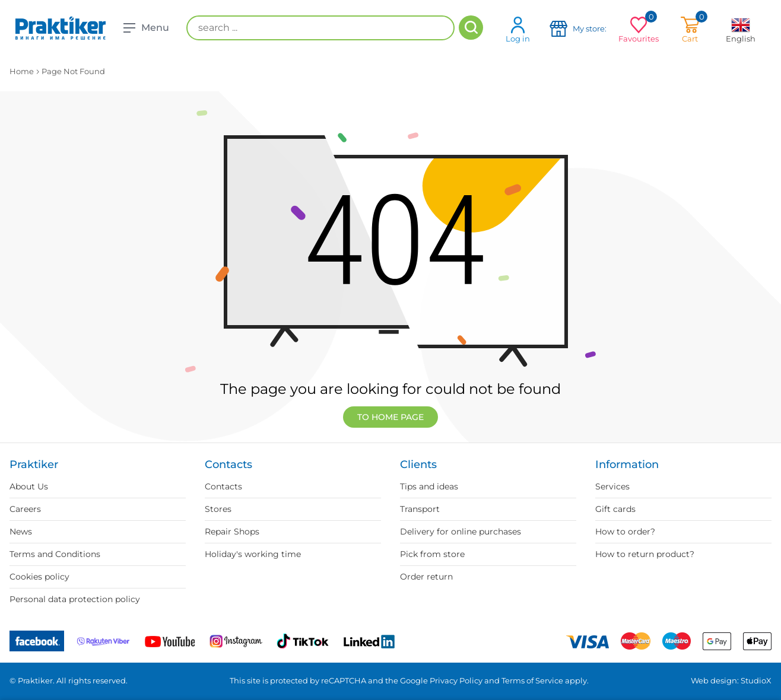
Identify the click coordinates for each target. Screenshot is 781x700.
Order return (426, 577)
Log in (518, 29)
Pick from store (432, 554)
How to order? (625, 532)
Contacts (223, 486)
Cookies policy (39, 577)
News (21, 532)
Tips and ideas (429, 486)
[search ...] (320, 28)
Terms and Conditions (55, 554)
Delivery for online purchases (461, 532)
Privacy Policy (456, 680)
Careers (25, 509)
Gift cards (615, 509)
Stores (218, 509)
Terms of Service (532, 680)
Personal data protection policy (75, 599)
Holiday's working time (253, 554)
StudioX (756, 680)
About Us (29, 486)
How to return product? (645, 554)
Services (612, 486)
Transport (420, 509)
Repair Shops (232, 532)
